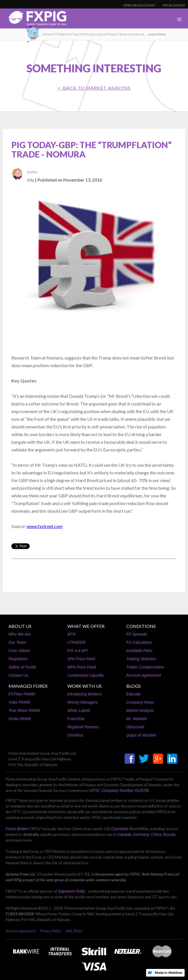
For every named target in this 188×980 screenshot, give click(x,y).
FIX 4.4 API (77, 651)
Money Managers (83, 702)
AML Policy (74, 931)
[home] (33, 20)
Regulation (18, 659)
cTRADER (77, 642)
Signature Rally (71, 891)
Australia (31, 834)
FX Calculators (139, 642)
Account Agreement (144, 675)
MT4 (71, 634)
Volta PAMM (19, 702)
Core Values (19, 651)
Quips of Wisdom (141, 735)
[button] (180, 20)
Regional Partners (83, 727)
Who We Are (20, 634)
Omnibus (75, 735)
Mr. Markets (137, 719)
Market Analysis (140, 710)
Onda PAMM (20, 719)
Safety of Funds (22, 667)
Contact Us (18, 675)
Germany (141, 834)
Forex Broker (17, 829)
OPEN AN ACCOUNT (139, 5)
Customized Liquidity (86, 675)
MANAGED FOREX (28, 686)
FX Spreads (137, 634)
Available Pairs (139, 651)
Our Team (17, 642)
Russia (169, 834)
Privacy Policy (51, 931)
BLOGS (133, 686)
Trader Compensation (145, 667)
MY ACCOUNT (174, 5)
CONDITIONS (141, 626)
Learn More (157, 34)
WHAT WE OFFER (86, 626)
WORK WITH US (85, 686)
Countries (120, 829)
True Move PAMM (24, 710)
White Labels (79, 710)
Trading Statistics (141, 659)
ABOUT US (20, 626)
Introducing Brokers (85, 694)
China (156, 834)
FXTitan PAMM (22, 694)
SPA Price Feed (81, 659)
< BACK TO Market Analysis (94, 88)
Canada (124, 834)
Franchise (76, 719)
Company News (140, 702)
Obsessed (135, 727)
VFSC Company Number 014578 (119, 790)
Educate (133, 694)
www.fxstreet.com (45, 526)
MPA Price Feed (82, 667)
